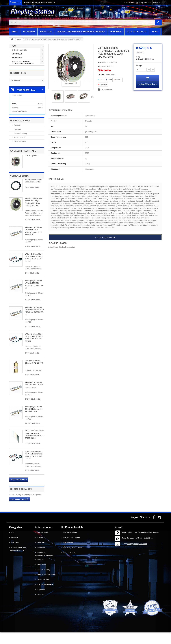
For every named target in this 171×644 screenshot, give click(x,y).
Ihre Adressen (68, 554)
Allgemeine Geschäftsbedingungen (44, 566)
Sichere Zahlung (20, 145)
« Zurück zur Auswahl (105, 237)
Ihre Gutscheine (69, 564)
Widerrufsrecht (19, 149)
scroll (164, 637)
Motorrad (29, 32)
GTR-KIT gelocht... (32, 168)
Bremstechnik (19, 50)
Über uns (17, 137)
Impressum (42, 601)
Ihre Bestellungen (70, 544)
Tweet (101, 80)
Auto (15, 32)
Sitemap (40, 606)
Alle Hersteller (137, 32)
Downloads (42, 577)
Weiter (92, 97)
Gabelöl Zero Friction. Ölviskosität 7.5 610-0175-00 (34, 375)
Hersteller (18, 73)
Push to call (17, 2)
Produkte (116, 32)
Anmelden (157, 2)
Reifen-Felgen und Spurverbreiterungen (81, 32)
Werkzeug (46, 32)
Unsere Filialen (20, 153)
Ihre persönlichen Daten (72, 559)
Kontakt (40, 549)
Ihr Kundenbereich (72, 539)
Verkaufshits (19, 188)
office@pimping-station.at (137, 556)
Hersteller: (102, 66)
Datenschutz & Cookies (46, 587)
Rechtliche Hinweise (45, 596)
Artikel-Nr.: (102, 63)
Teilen (109, 80)
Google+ (118, 80)
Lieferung (17, 141)
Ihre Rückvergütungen (72, 549)
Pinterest (103, 84)
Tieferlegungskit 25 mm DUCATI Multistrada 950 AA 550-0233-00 (34, 421)
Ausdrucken (107, 90)
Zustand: (101, 74)
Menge (139, 66)
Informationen (20, 133)
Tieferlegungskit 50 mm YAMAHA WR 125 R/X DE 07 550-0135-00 (34, 397)
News (155, 32)
